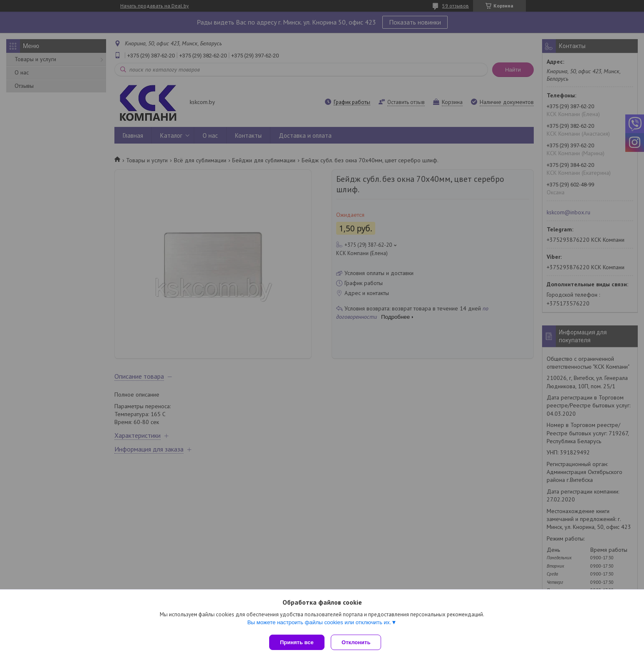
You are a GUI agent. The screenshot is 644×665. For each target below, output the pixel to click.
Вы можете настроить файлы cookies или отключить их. (319, 624)
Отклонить (358, 642)
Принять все (297, 642)
